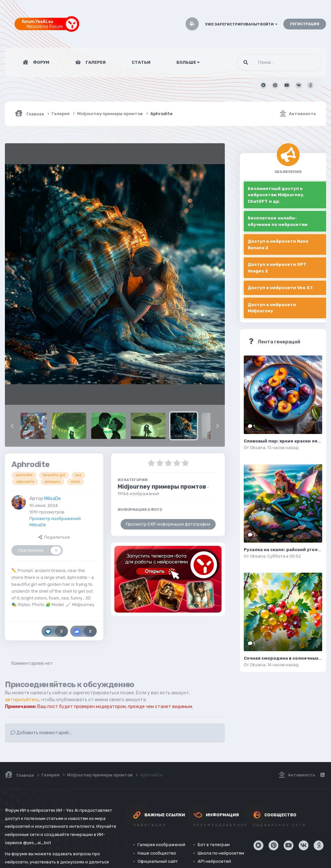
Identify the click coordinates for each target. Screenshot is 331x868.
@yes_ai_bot (37, 843)
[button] (12, 426)
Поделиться (54, 537)
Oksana (258, 448)
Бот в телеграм (214, 845)
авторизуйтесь (22, 700)
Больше (188, 62)
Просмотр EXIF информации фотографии (168, 524)
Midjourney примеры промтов (162, 487)
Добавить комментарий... (41, 733)
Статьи (141, 62)
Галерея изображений (161, 845)
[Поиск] (267, 62)
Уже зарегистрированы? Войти (241, 24)
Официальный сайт (158, 861)
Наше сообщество (157, 853)
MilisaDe (52, 499)
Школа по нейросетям (221, 853)
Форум (41, 62)
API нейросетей (214, 861)
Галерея (95, 62)
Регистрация (305, 24)
